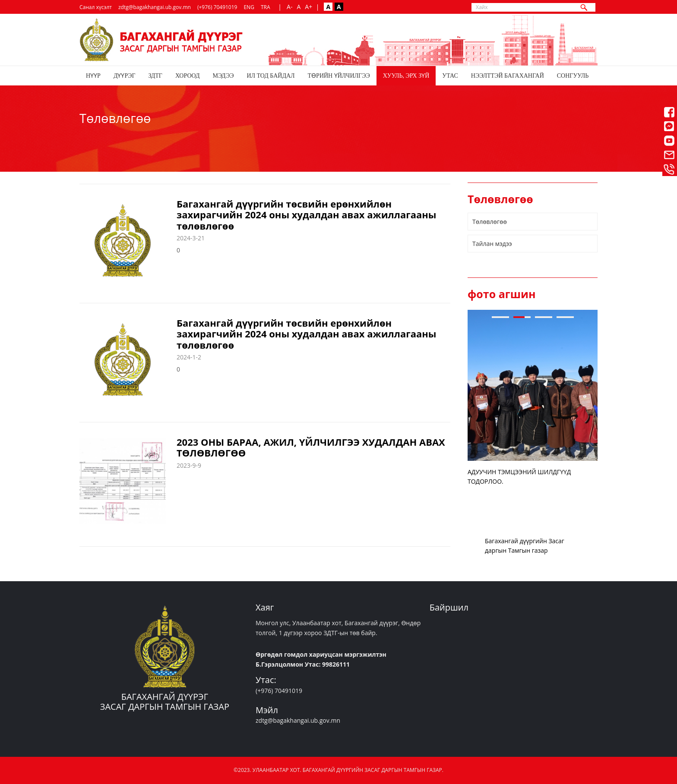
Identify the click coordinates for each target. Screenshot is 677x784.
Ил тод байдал (270, 76)
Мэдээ (223, 76)
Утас (450, 76)
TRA (266, 7)
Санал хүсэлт (96, 7)
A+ (308, 7)
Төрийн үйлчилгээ (339, 76)
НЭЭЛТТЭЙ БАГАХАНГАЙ (508, 76)
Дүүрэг (125, 76)
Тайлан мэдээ (492, 244)
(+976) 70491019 (217, 7)
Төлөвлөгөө (490, 222)
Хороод (188, 76)
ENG (249, 7)
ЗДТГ (155, 76)
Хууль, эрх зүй (406, 76)
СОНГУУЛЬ (573, 76)
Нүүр (93, 76)
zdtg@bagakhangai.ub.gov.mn (155, 7)
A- (289, 7)
